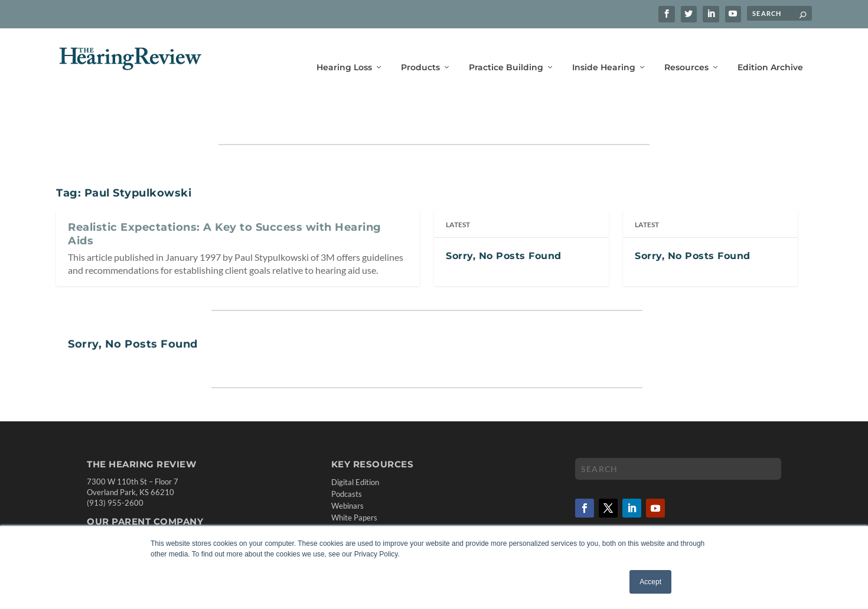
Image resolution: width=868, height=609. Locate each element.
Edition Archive (770, 52)
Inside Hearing (604, 52)
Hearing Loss (344, 52)
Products (420, 52)
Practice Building (506, 52)
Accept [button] (650, 582)
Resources (686, 52)
